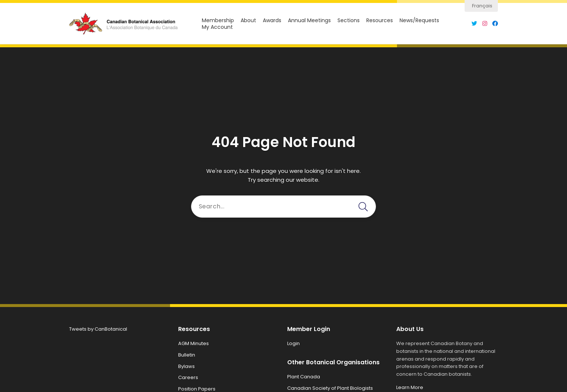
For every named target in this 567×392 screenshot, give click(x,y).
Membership (218, 21)
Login (293, 343)
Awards (272, 21)
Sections (349, 21)
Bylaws (186, 366)
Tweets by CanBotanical (98, 329)
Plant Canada (304, 377)
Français (482, 6)
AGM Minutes (193, 343)
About (248, 21)
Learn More (410, 387)
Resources (380, 21)
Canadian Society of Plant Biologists (330, 388)
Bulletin (187, 355)
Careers (188, 377)
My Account (217, 27)
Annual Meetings (309, 21)
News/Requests (419, 21)
